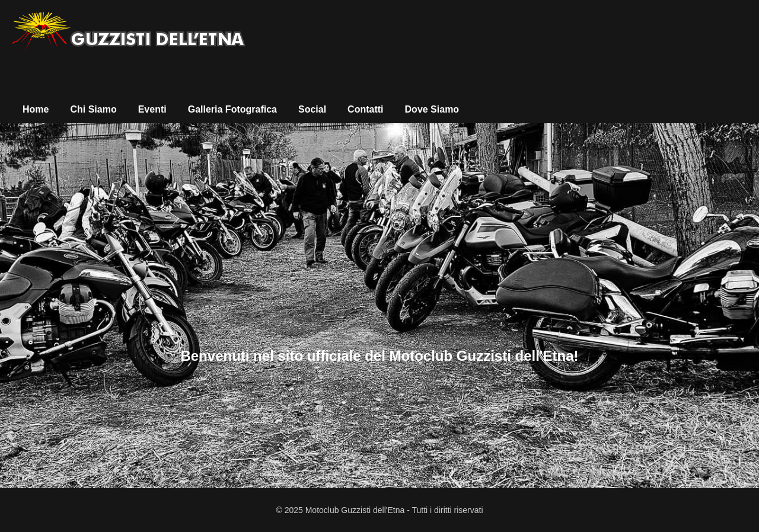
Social (312, 109)
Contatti (365, 109)
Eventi (152, 109)
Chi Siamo (93, 109)
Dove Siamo (432, 109)
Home (36, 109)
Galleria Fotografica (232, 109)
